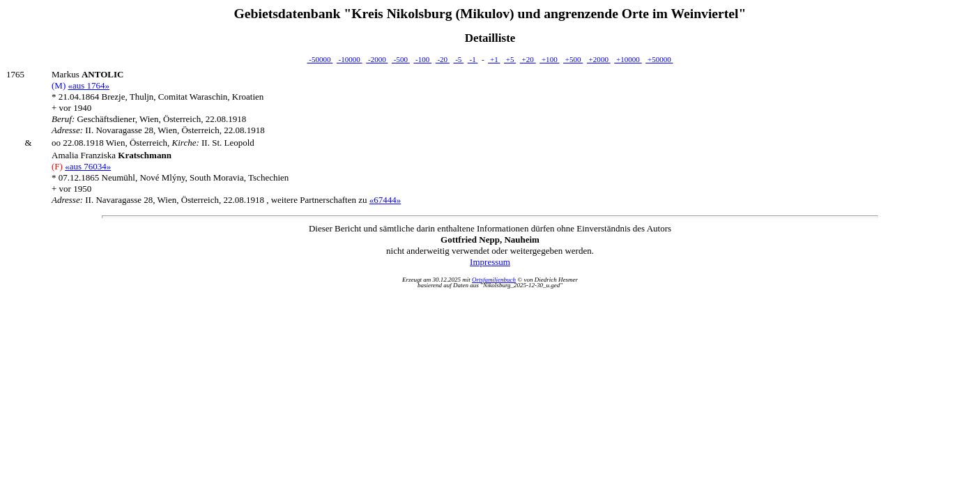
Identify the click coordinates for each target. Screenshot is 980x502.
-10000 (350, 59)
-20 (443, 59)
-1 (473, 59)
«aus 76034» (88, 166)
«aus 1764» (89, 85)
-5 (458, 59)
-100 (422, 59)
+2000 (599, 59)
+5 (510, 59)
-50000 (320, 59)
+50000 (659, 59)
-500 (401, 59)
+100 (549, 59)
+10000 (628, 59)
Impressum (490, 262)
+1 (494, 59)
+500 (573, 59)
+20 (528, 59)
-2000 (377, 59)
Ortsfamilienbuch (494, 280)
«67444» (385, 200)
